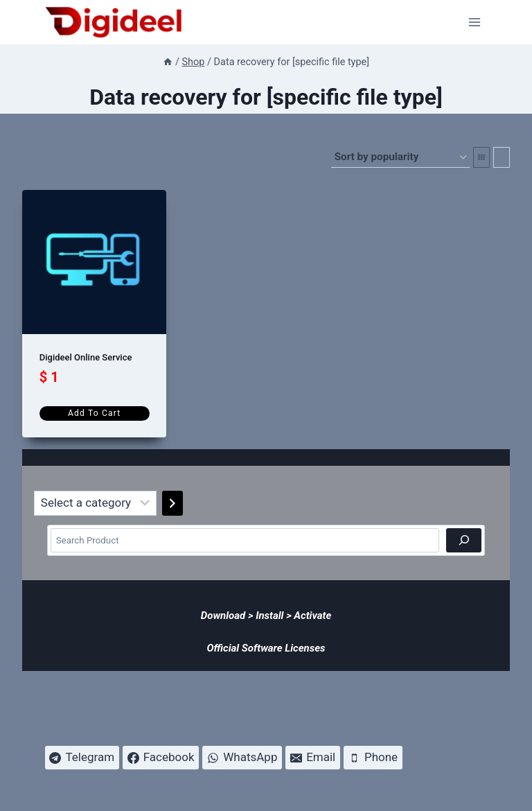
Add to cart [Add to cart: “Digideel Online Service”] (94, 413)
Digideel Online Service (86, 357)
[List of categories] (95, 503)
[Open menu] (475, 22)
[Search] (464, 540)
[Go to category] (172, 503)
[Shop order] (400, 157)
